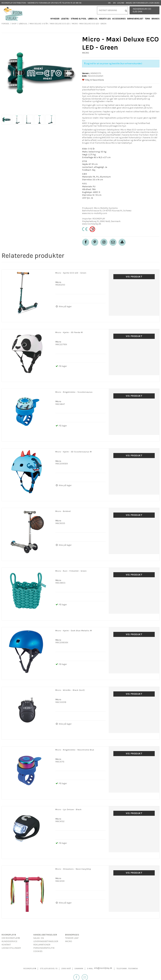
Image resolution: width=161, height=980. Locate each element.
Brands (155, 19)
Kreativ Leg (105, 19)
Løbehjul (93, 19)
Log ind (121, 3)
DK (109, 3)
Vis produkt (134, 277)
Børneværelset (135, 19)
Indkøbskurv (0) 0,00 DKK (142, 10)
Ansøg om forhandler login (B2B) (143, 3)
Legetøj (65, 19)
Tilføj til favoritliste (93, 80)
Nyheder (55, 19)
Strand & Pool (79, 19)
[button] (113, 242)
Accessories (119, 19)
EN (114, 3)
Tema (147, 19)
